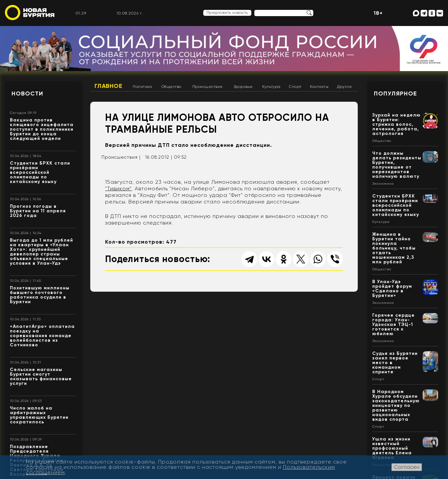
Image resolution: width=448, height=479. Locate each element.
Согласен (407, 467)
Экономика (383, 184)
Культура (271, 87)
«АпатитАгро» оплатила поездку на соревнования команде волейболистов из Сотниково (42, 336)
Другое (344, 87)
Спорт (295, 87)
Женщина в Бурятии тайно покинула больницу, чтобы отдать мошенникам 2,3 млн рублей (394, 248)
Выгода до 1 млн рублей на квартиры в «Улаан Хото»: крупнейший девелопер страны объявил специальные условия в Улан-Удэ (42, 252)
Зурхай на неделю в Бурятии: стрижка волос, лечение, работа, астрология (396, 124)
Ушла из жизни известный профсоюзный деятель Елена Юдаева (392, 448)
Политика (142, 87)
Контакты (319, 87)
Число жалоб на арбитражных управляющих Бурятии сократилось (39, 415)
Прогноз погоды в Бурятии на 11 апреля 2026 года (38, 211)
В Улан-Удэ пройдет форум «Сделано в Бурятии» (392, 289)
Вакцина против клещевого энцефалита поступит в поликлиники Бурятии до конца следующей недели (42, 129)
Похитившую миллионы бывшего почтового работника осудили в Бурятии (40, 295)
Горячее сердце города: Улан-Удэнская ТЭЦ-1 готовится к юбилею (393, 324)
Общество (171, 87)
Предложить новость (227, 13)
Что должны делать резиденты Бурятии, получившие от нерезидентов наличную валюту (397, 165)
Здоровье (243, 87)
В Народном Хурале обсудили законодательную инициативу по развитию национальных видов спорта (396, 405)
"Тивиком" (118, 188)
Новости (27, 93)
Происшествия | (121, 157)
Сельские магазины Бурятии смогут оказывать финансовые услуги (41, 376)
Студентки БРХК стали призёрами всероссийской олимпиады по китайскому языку (40, 172)
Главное (109, 86)
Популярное (395, 93)
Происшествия (208, 87)
